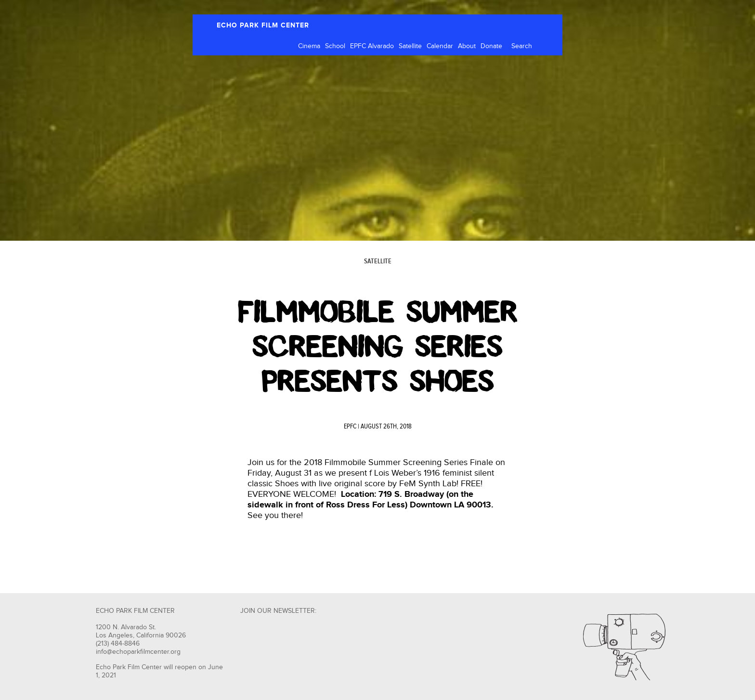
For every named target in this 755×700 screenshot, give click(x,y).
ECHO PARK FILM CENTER (263, 25)
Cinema (309, 46)
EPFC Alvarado (372, 46)
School (335, 46)
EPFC (350, 427)
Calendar (440, 46)
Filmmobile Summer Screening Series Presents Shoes (378, 347)
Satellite (410, 46)
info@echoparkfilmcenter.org (138, 652)
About (467, 46)
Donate (491, 46)
